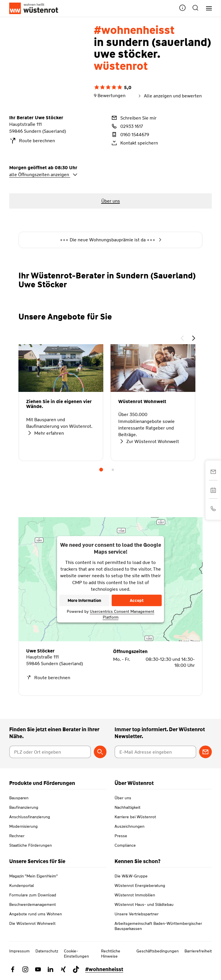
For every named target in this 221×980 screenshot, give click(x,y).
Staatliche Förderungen (31, 845)
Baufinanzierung (24, 807)
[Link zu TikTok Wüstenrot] (76, 969)
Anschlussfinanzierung (30, 817)
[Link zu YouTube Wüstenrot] (38, 969)
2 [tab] (113, 470)
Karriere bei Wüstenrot (135, 817)
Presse (121, 836)
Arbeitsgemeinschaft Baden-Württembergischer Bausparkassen (158, 926)
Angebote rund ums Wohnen (36, 914)
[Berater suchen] (100, 752)
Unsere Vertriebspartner (137, 914)
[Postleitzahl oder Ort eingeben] (50, 752)
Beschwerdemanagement (33, 904)
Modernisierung (23, 826)
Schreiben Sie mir (134, 118)
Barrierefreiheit (198, 951)
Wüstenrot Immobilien (135, 895)
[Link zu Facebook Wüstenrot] (13, 969)
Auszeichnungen (129, 826)
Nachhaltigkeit (127, 807)
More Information (84, 600)
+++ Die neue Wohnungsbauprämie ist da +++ (110, 240)
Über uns (123, 798)
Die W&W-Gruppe (131, 876)
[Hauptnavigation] (207, 8)
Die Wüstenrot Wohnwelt (32, 923)
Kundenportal (22, 885)
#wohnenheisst (104, 969)
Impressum (19, 951)
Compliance (125, 845)
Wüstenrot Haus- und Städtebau (144, 904)
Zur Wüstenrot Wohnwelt (149, 441)
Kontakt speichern (134, 143)
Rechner (17, 836)
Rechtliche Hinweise (111, 954)
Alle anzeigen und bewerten (169, 96)
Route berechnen (32, 141)
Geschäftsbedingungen (158, 951)
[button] (182, 8)
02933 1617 (127, 126)
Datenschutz (47, 951)
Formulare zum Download (33, 895)
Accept (137, 600)
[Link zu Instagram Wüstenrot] (25, 969)
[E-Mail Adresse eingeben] (155, 752)
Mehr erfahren (45, 433)
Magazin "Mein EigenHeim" (34, 876)
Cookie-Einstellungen (76, 954)
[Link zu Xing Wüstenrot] (63, 969)
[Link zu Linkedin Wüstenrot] (51, 969)
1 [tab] (101, 470)
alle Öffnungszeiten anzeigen (43, 175)
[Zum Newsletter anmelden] (205, 752)
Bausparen (19, 798)
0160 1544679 (130, 134)
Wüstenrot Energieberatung (140, 885)
